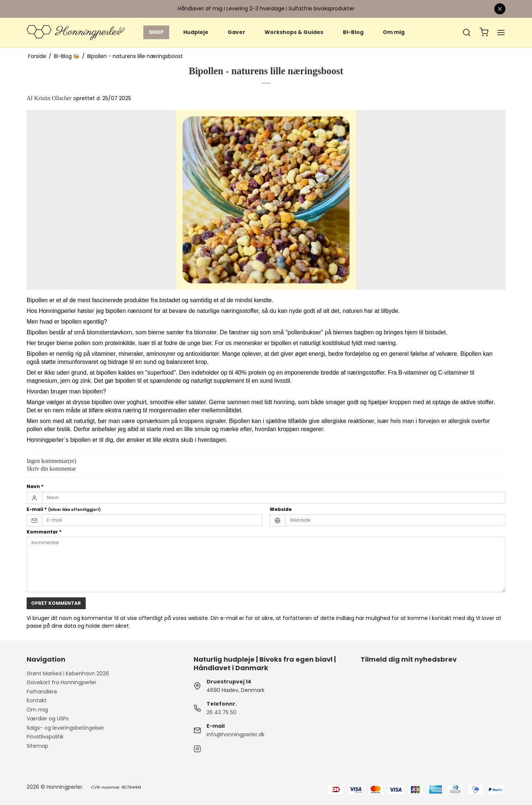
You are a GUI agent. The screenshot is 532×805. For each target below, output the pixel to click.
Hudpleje (196, 32)
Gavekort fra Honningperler (62, 682)
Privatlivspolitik (45, 737)
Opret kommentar (56, 603)
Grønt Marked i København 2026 (68, 673)
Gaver (236, 32)
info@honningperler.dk (236, 734)
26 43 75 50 (221, 712)
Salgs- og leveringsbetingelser (65, 728)
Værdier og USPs (48, 719)
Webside (281, 509)
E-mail (64, 509)
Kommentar (44, 532)
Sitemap (37, 746)
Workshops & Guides (294, 32)
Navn (35, 486)
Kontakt (37, 700)
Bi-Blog (353, 32)
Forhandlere (42, 692)
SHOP (156, 32)
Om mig (394, 32)
